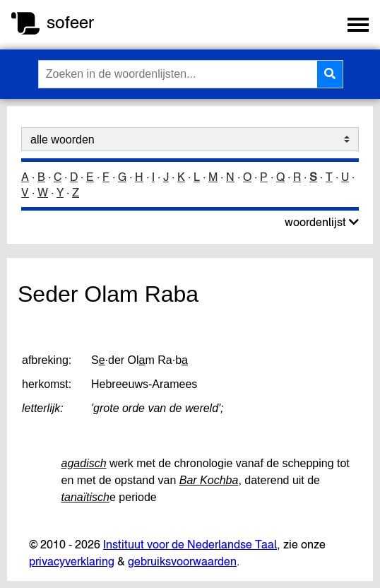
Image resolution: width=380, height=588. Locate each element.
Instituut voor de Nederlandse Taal (190, 544)
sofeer (70, 22)
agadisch (84, 463)
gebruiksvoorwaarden (182, 561)
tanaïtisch (85, 497)
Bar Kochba (209, 480)
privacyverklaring (72, 561)
